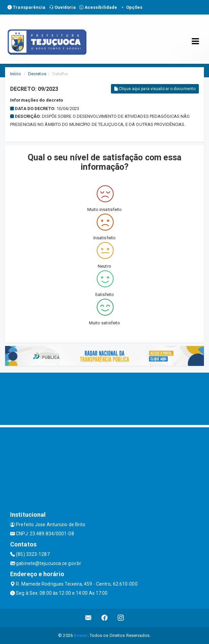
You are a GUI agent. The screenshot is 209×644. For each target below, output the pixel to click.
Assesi (81, 635)
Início (16, 74)
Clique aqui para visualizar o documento (155, 89)
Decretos (37, 74)
